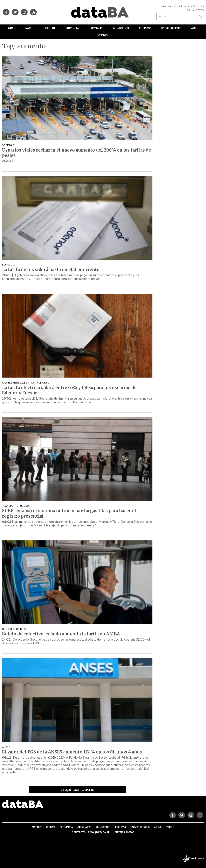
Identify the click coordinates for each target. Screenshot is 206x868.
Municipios (121, 28)
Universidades (171, 28)
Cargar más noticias (77, 789)
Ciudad (50, 28)
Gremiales (96, 28)
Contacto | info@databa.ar (91, 832)
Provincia (72, 28)
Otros (103, 35)
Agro (195, 28)
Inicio (12, 28)
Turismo (145, 28)
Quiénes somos (124, 832)
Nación (30, 28)
